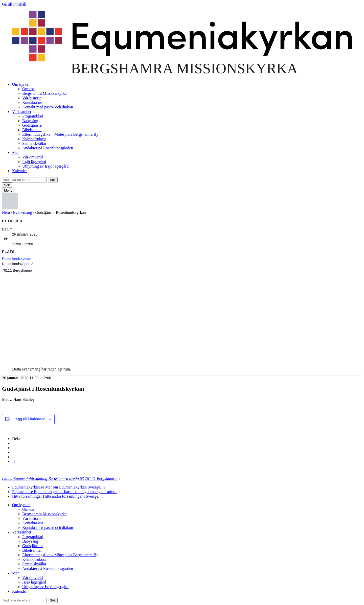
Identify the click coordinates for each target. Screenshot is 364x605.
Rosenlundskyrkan (17, 259)
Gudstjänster (32, 125)
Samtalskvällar (34, 143)
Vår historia (32, 98)
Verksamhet (22, 112)
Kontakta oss (33, 102)
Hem (6, 212)
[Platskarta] (182, 318)
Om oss (28, 89)
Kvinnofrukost (34, 139)
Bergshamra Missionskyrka (44, 93)
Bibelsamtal (32, 130)
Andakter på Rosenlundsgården (48, 148)
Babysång (30, 121)
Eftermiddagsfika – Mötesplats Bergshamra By (60, 134)
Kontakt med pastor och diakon (48, 107)
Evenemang (23, 212)
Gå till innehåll (14, 4)
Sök (53, 180)
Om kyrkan (21, 84)
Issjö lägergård (34, 162)
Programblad (33, 116)
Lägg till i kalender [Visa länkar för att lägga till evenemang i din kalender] (29, 419)
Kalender (20, 171)
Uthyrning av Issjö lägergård (45, 166)
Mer (16, 153)
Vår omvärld (32, 157)
